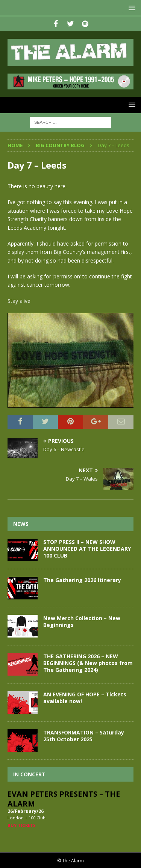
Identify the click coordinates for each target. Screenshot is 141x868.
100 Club (37, 818)
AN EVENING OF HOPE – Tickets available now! (85, 698)
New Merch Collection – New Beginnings (82, 621)
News (21, 524)
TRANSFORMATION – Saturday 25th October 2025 (84, 736)
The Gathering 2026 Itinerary (82, 580)
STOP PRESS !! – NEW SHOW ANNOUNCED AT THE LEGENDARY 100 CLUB (87, 549)
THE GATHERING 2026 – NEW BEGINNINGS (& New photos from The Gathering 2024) (88, 663)
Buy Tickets (22, 825)
